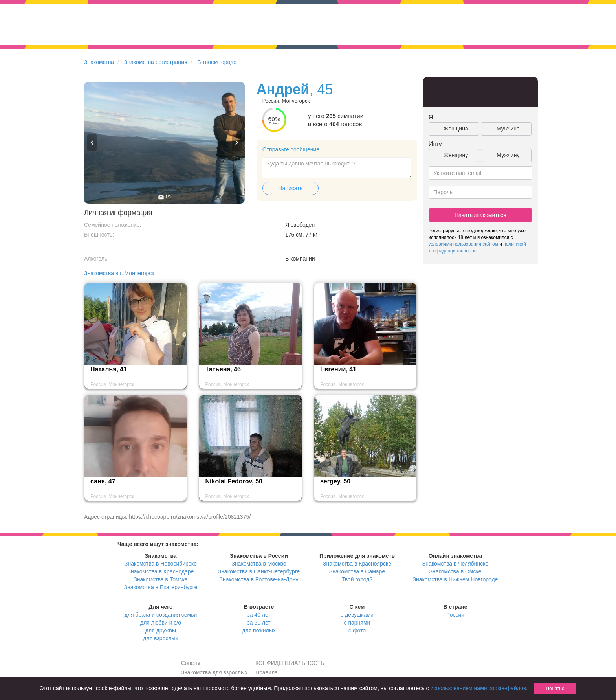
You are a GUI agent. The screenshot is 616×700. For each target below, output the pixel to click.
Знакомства (99, 62)
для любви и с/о (161, 623)
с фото (357, 630)
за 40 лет (259, 615)
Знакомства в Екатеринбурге (161, 587)
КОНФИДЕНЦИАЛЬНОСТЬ (290, 663)
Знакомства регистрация (156, 62)
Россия (455, 615)
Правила (267, 672)
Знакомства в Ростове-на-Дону (259, 579)
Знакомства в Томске (160, 579)
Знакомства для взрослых (214, 672)
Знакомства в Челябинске (455, 564)
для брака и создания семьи (161, 615)
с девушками (357, 615)
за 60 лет (259, 623)
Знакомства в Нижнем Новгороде (456, 579)
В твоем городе (217, 62)
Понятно (555, 689)
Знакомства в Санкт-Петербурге (259, 571)
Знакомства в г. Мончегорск (119, 273)
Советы (191, 663)
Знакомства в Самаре (357, 571)
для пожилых (259, 630)
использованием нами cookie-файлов (478, 688)
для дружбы (161, 630)
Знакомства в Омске (456, 571)
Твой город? (357, 579)
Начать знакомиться (480, 215)
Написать (291, 188)
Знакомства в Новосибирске (161, 564)
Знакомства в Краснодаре (161, 571)
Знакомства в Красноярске (357, 564)
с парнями (357, 623)
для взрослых (160, 638)
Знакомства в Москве (259, 564)
